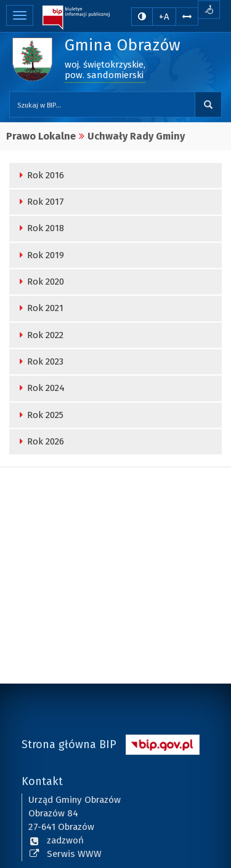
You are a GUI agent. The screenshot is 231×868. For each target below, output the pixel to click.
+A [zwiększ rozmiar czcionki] (164, 17)
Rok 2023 (39, 361)
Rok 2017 (40, 202)
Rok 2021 (39, 308)
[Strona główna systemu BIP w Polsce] (163, 743)
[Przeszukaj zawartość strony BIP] (102, 105)
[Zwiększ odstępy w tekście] (187, 16)
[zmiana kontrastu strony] (142, 17)
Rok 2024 (40, 388)
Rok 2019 (40, 255)
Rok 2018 (40, 228)
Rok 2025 (39, 415)
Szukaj (208, 105)
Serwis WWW (65, 853)
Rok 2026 (40, 441)
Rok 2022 (39, 335)
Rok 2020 (40, 282)
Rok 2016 (40, 175)
